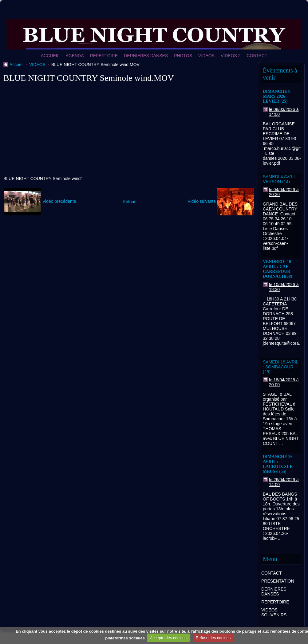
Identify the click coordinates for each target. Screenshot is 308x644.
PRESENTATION (278, 581)
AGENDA (75, 56)
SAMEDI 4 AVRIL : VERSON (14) (280, 179)
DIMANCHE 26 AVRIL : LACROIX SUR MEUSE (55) (278, 464)
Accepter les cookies (168, 638)
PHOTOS (183, 56)
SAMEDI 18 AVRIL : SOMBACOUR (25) (280, 367)
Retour (129, 202)
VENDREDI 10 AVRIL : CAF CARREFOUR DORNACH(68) (278, 269)
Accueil (16, 65)
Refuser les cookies (213, 638)
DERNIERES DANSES (146, 56)
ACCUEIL (50, 56)
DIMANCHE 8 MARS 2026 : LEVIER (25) (277, 96)
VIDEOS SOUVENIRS (274, 612)
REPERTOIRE (104, 56)
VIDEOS (206, 56)
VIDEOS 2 (231, 56)
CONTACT (257, 56)
